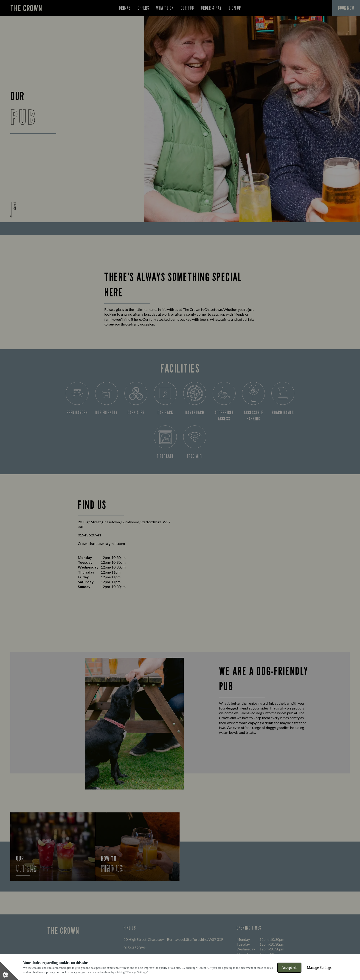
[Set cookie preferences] (9, 971)
